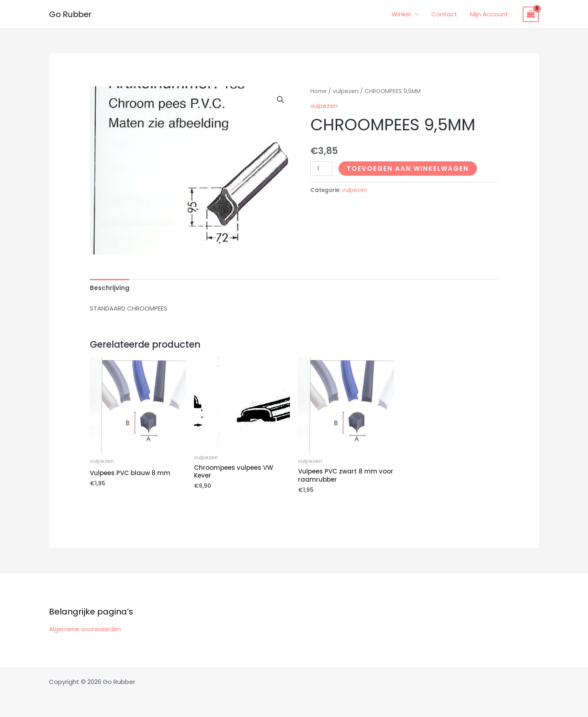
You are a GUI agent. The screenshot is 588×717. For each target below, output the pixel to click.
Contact (445, 14)
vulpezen (346, 91)
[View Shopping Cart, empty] (531, 14)
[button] (281, 100)
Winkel (402, 14)
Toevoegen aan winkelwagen (408, 169)
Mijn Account (489, 14)
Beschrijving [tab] (110, 288)
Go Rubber (70, 14)
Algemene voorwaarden (86, 629)
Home (318, 91)
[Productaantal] (321, 169)
